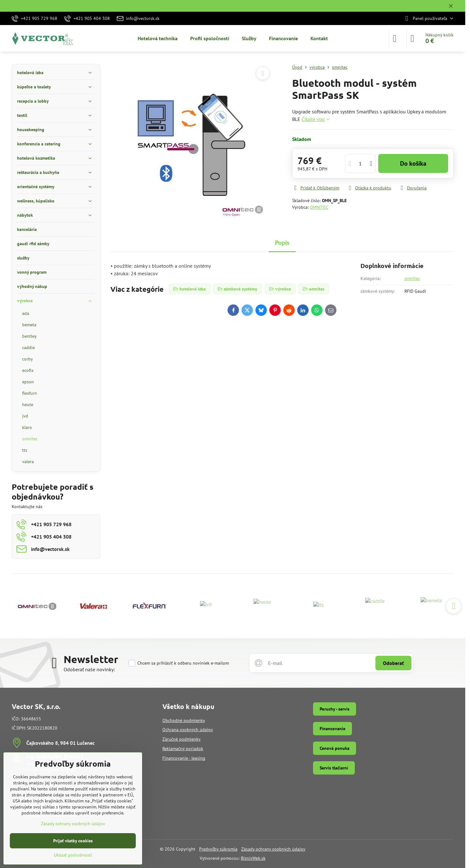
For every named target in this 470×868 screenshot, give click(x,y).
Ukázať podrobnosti (73, 855)
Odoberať (393, 663)
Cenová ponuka (335, 748)
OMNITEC (319, 207)
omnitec (412, 278)
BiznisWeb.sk (253, 858)
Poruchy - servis (335, 709)
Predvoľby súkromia (218, 849)
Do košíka (413, 163)
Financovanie (332, 729)
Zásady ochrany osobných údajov (273, 849)
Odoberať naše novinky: (89, 669)
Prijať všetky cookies (73, 841)
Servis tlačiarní (334, 768)
